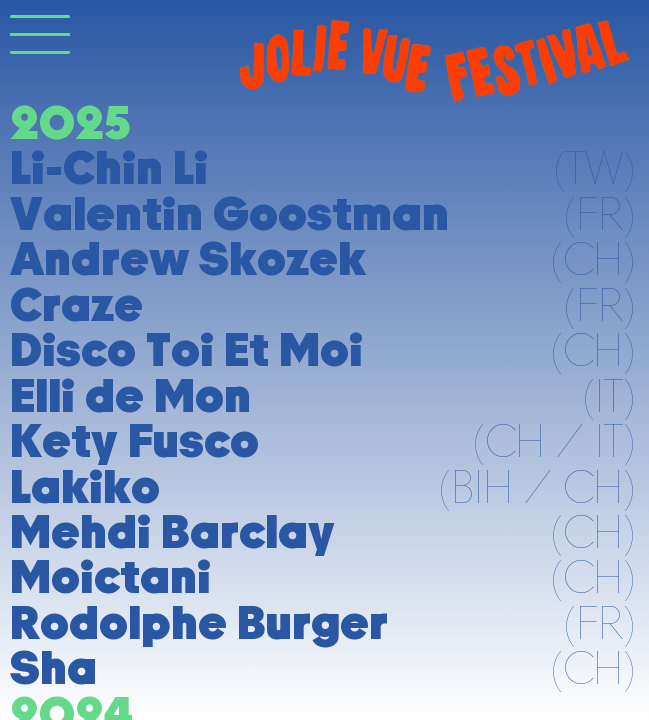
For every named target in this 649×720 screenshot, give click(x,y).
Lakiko (85, 486)
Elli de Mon (130, 395)
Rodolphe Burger (199, 622)
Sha (53, 667)
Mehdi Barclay (172, 531)
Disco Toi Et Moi (186, 349)
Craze (76, 304)
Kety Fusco (134, 440)
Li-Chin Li (109, 167)
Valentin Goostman (229, 213)
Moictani (110, 576)
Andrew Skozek (188, 258)
